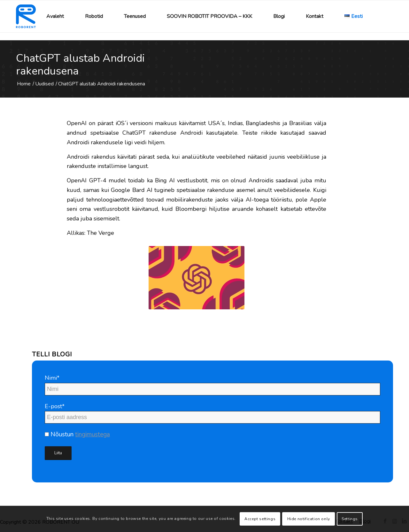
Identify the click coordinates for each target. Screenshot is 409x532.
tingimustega (93, 434)
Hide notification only (309, 519)
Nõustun (77, 434)
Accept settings (260, 519)
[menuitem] (55, 16)
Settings (350, 519)
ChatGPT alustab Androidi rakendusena (80, 65)
